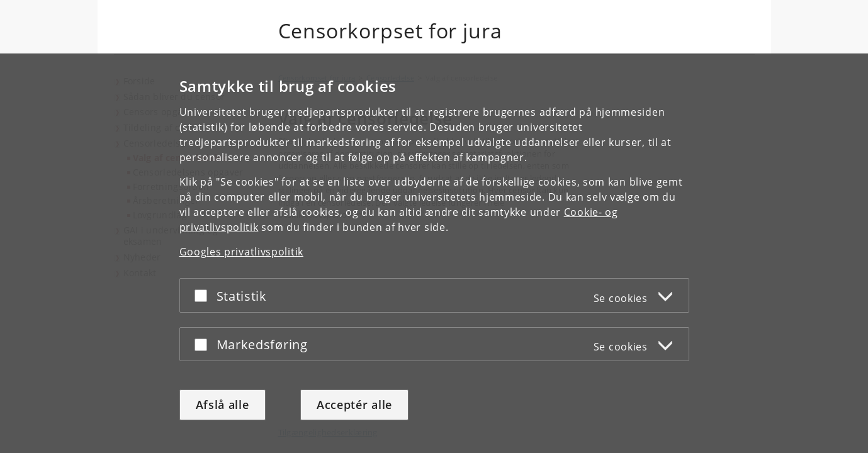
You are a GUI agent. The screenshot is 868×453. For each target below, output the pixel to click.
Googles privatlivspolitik (242, 252)
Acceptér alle (354, 405)
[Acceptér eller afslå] (204, 295)
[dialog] (434, 253)
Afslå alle (223, 405)
